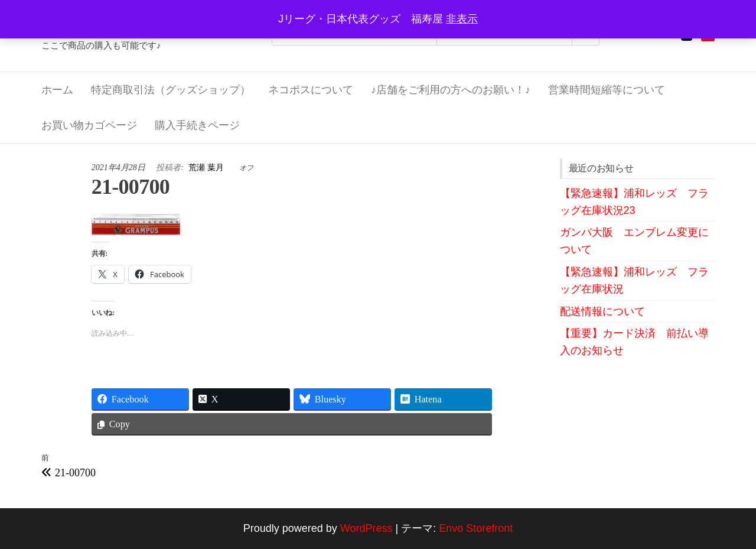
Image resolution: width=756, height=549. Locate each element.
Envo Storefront (476, 528)
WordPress (366, 528)
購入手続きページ (197, 125)
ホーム (57, 90)
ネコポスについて (311, 90)
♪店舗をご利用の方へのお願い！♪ (451, 90)
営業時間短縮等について (607, 90)
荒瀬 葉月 (207, 168)
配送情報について (602, 311)
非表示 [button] (462, 19)
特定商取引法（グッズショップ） (171, 90)
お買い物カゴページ (89, 125)
